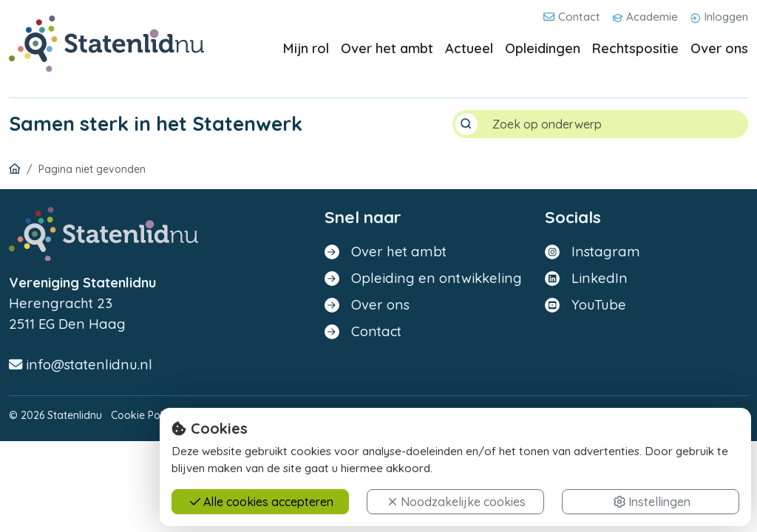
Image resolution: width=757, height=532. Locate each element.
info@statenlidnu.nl (81, 365)
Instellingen (652, 514)
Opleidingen (543, 48)
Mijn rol (306, 48)
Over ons (719, 48)
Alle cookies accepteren (262, 514)
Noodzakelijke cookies (456, 514)
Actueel (469, 48)
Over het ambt (387, 48)
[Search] (614, 124)
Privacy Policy (218, 415)
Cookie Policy (143, 415)
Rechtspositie (635, 48)
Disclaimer (285, 415)
